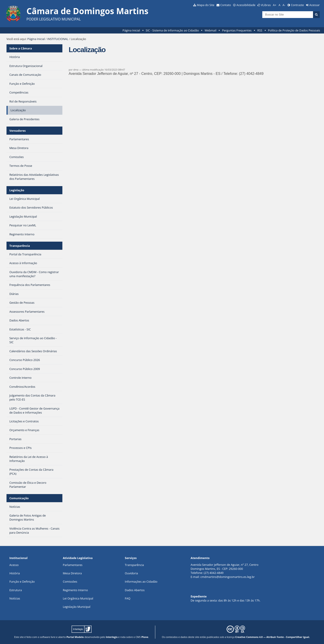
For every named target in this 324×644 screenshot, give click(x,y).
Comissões (70, 582)
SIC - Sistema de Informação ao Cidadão (172, 30)
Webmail (210, 30)
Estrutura (16, 590)
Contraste (297, 5)
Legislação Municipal (77, 607)
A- (284, 5)
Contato (226, 5)
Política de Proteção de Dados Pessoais (294, 30)
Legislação (17, 190)
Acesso (14, 565)
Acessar (315, 5)
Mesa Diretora (72, 573)
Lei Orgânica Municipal (78, 598)
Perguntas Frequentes (237, 30)
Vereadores (18, 131)
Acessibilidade (246, 5)
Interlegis (112, 637)
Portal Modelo (75, 637)
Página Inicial (131, 30)
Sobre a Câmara (21, 48)
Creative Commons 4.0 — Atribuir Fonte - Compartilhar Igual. (273, 637)
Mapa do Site (206, 5)
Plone (145, 637)
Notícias (15, 598)
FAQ (128, 598)
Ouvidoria (131, 573)
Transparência (20, 246)
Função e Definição (22, 582)
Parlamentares (73, 565)
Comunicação (19, 498)
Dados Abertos (135, 590)
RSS (260, 30)
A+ (275, 5)
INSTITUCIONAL (58, 39)
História (15, 573)
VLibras (266, 5)
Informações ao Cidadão (141, 582)
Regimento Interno (75, 590)
